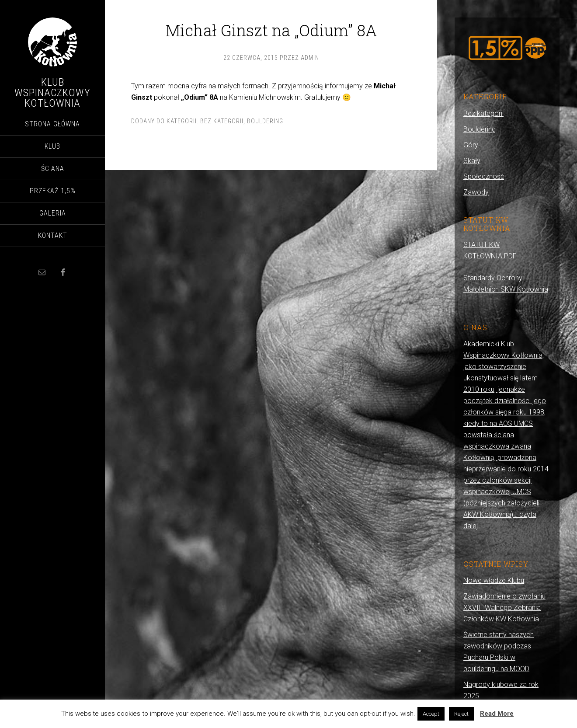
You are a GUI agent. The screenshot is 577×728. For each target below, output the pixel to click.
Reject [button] (461, 714)
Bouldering (265, 121)
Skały (472, 161)
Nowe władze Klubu (494, 580)
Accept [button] (431, 714)
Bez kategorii (222, 121)
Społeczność (484, 176)
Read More (497, 714)
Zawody (476, 192)
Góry (471, 145)
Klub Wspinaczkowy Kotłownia (52, 93)
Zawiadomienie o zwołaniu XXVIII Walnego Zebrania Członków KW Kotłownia (504, 608)
